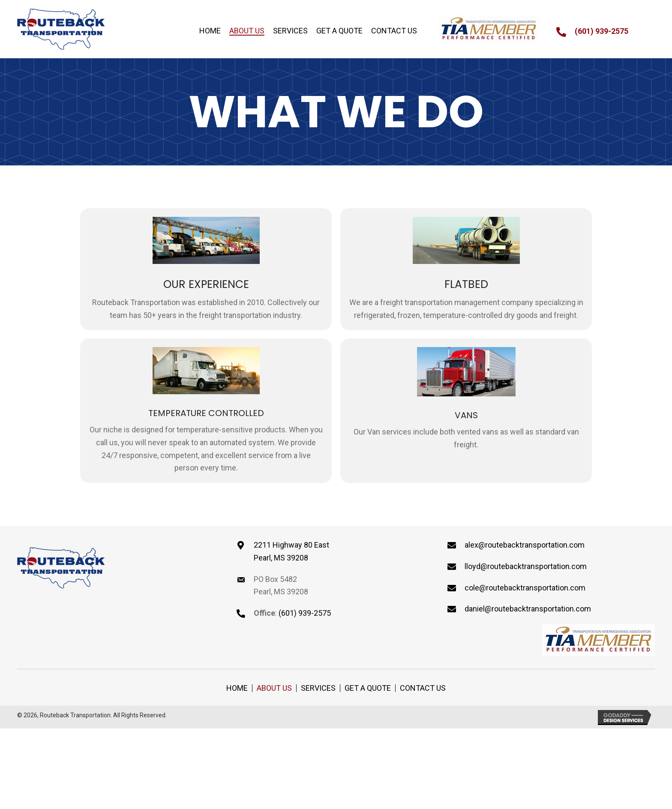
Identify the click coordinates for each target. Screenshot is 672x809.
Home (237, 688)
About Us (274, 688)
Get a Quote (368, 688)
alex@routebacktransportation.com (525, 545)
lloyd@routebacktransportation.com (526, 566)
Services (318, 688)
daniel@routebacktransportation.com (528, 609)
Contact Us (423, 688)
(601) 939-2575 (601, 31)
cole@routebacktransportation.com (525, 588)
